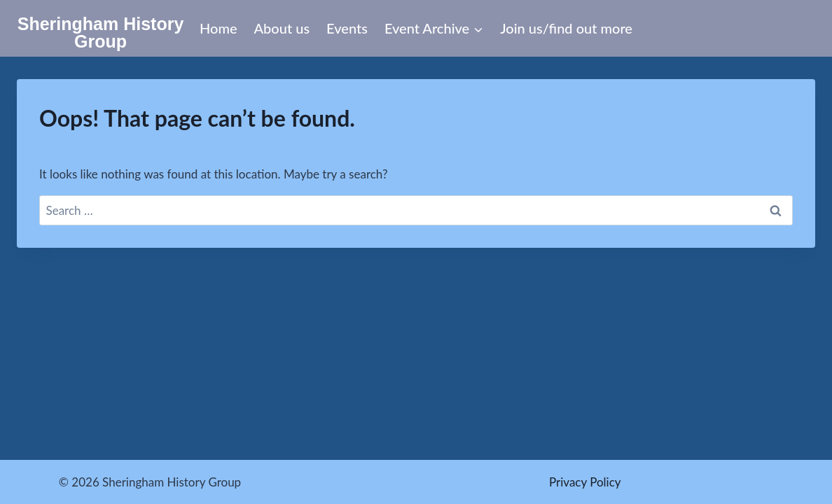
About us (282, 28)
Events (347, 28)
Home (219, 28)
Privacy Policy (585, 482)
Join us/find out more (566, 28)
